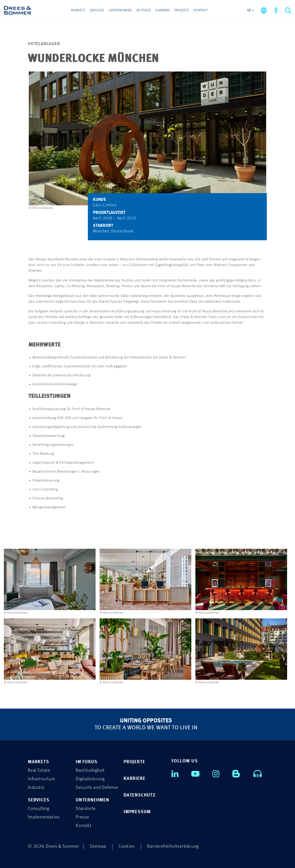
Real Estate (39, 770)
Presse (82, 817)
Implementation (44, 817)
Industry (36, 787)
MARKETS (38, 762)
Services (97, 10)
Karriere (163, 10)
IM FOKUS (86, 762)
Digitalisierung (90, 779)
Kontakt (201, 10)
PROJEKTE (134, 762)
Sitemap (98, 846)
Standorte (86, 809)
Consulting (39, 809)
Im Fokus (144, 10)
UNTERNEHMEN (92, 800)
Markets (78, 10)
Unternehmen (120, 10)
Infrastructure (41, 779)
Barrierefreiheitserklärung (173, 846)
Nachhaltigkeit (90, 770)
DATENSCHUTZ (139, 795)
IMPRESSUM (137, 812)
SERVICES (38, 800)
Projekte (182, 10)
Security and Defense (97, 787)
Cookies (127, 846)
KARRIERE (134, 779)
